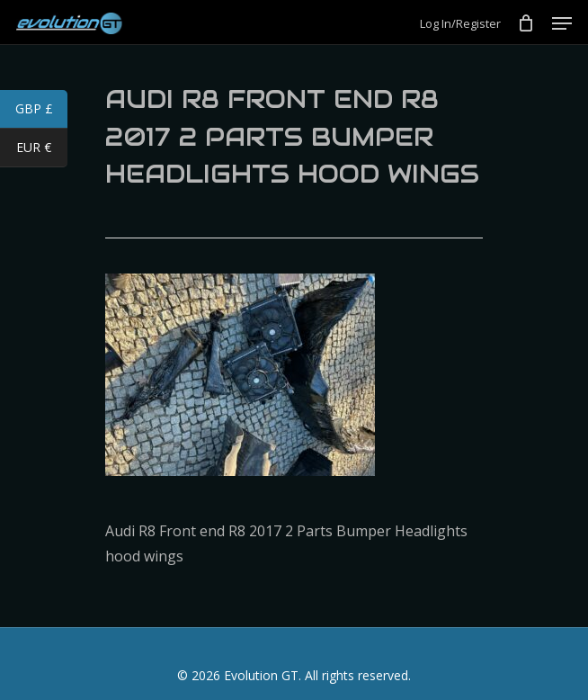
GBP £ (42, 111)
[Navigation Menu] (562, 23)
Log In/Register (460, 24)
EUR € (42, 149)
